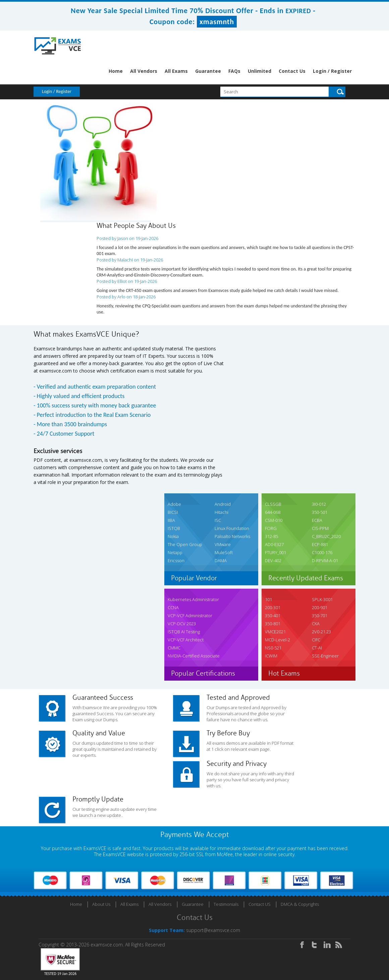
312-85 (271, 536)
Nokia (173, 536)
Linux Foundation (232, 528)
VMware (223, 544)
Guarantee (208, 71)
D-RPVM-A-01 (325, 560)
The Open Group (185, 544)
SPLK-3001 (322, 599)
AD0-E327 (274, 544)
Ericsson (176, 560)
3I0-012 (319, 504)
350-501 (320, 512)
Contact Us (292, 71)
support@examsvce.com (213, 930)
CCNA (173, 607)
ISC (218, 520)
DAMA (221, 560)
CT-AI (317, 648)
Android (223, 504)
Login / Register (332, 71)
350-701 (320, 616)
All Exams (176, 71)
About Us (101, 904)
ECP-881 (320, 544)
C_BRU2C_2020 (326, 536)
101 (268, 599)
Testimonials (226, 904)
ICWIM (271, 656)
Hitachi (221, 512)
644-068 (273, 512)
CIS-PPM (320, 528)
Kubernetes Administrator (193, 599)
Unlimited (260, 71)
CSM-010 (274, 520)
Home (116, 71)
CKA (316, 624)
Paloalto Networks (232, 536)
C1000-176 (322, 552)
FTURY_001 (275, 552)
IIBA (171, 520)
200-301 (273, 607)
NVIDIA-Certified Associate (194, 656)
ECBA (317, 520)
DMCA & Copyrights (300, 904)
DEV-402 (273, 560)
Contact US (260, 904)
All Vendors (144, 71)
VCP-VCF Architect (186, 640)
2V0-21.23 (321, 632)
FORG (271, 528)
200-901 (320, 607)
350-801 (273, 624)
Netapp (175, 552)
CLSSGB (273, 504)
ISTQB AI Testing (184, 632)
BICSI (173, 512)
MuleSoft (224, 552)
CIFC (316, 640)
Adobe (174, 504)
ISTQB (174, 528)
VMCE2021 (275, 632)
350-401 (273, 616)
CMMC (174, 648)
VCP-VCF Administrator (190, 616)
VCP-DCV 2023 (182, 624)
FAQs (234, 71)
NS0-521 (273, 648)
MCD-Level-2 (277, 640)
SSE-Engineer (325, 656)
